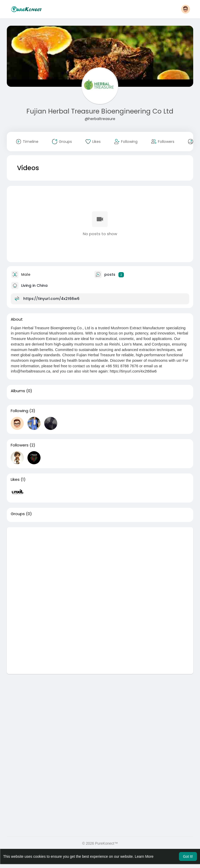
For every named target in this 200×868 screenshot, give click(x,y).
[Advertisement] (100, 564)
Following (19, 411)
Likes (15, 479)
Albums (18, 391)
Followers (20, 445)
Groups (18, 514)
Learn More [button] (144, 856)
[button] (186, 9)
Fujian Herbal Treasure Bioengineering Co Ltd (100, 111)
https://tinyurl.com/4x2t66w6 (51, 299)
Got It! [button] (188, 856)
